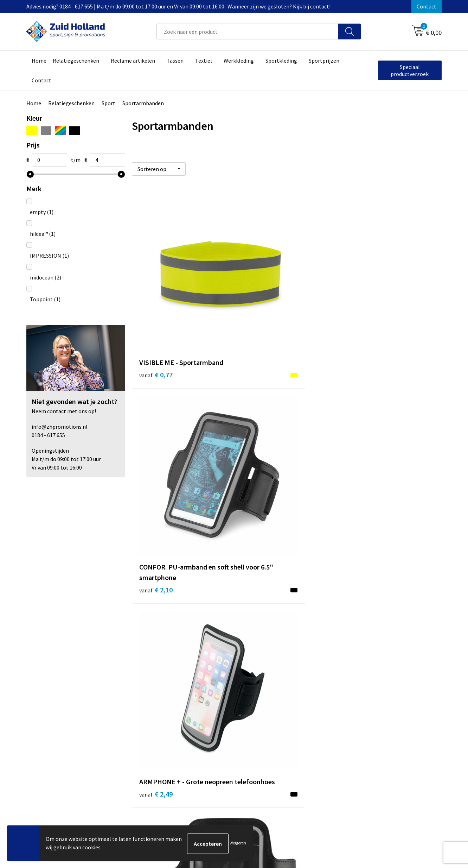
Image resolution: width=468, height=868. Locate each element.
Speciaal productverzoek (410, 70)
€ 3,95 (156, 612)
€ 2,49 (362, 314)
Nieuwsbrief (204, 696)
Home (34, 103)
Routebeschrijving (212, 717)
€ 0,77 (156, 304)
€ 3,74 (362, 468)
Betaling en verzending (218, 707)
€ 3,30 (259, 479)
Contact (427, 6)
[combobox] (247, 32)
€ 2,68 (156, 457)
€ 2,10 (259, 325)
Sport (108, 103)
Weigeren (238, 844)
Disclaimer (356, 707)
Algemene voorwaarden (371, 685)
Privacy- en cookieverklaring (377, 696)
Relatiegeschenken (71, 103)
